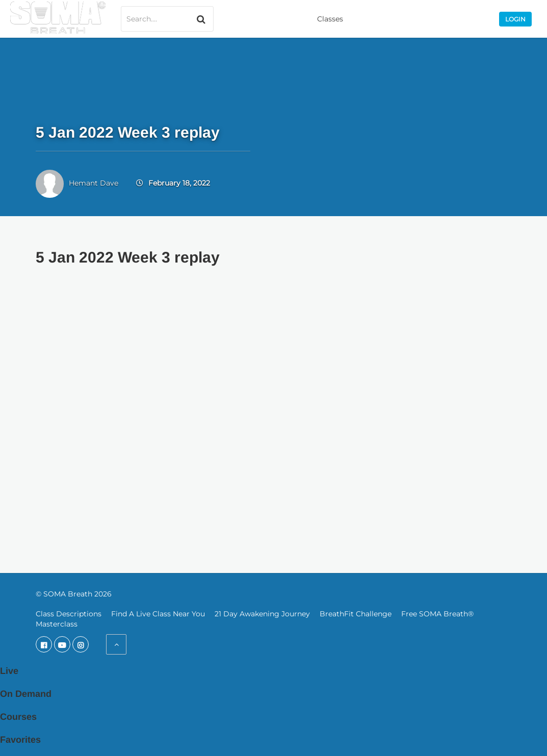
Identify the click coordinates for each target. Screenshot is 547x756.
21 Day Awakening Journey (262, 614)
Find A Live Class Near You (158, 614)
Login (515, 19)
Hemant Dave (94, 183)
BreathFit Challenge (356, 614)
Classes (330, 19)
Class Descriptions (69, 614)
